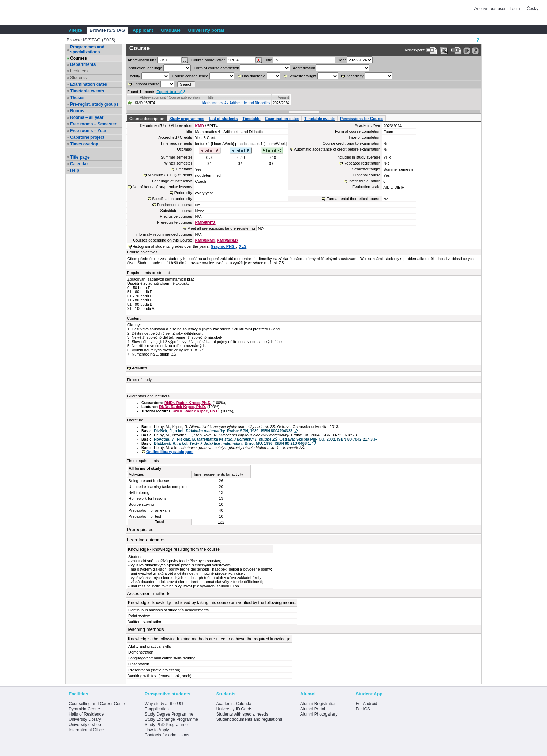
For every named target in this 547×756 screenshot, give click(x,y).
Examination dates (89, 84)
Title (269, 60)
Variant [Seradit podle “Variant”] (283, 97)
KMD (200, 126)
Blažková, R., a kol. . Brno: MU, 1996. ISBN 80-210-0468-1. (233, 443)
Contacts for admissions (167, 735)
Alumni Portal (313, 709)
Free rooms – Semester (93, 124)
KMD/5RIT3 (205, 223)
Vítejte (75, 30)
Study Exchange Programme (171, 719)
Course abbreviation (208, 60)
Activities (139, 368)
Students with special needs (242, 714)
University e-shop (85, 725)
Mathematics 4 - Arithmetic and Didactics (236, 103)
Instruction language (145, 68)
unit (142, 60)
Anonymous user (491, 9)
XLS (243, 246)
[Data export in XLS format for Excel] (444, 51)
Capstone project (87, 137)
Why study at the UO (164, 704)
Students (78, 78)
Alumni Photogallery (319, 714)
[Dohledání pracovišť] (185, 60)
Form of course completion (216, 68)
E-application (156, 709)
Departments (83, 64)
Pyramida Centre (84, 709)
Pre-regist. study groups (94, 104)
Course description (147, 119)
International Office (86, 730)
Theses (77, 98)
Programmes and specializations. (87, 49)
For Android (366, 704)
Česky (533, 9)
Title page (80, 157)
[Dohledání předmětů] (259, 60)
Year (342, 60)
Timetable (251, 119)
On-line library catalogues (170, 452)
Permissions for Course (362, 119)
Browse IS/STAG (107, 30)
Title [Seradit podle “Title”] (211, 97)
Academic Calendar (235, 704)
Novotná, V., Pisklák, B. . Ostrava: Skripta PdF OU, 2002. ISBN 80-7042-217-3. (264, 439)
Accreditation (304, 68)
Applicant (143, 30)
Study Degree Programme (169, 714)
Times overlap (84, 144)
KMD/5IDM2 (228, 240)
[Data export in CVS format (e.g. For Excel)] (456, 51)
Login (515, 9)
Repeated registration (362, 163)
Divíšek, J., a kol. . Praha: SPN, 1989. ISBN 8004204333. (224, 431)
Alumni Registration (319, 704)
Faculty (134, 76)
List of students (224, 119)
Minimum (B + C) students (170, 175)
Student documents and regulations (249, 719)
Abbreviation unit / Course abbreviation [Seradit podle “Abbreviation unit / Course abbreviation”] (170, 97)
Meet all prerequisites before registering (221, 228)
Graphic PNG (223, 246)
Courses (78, 58)
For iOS (363, 709)
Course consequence (190, 76)
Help (75, 170)
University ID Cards (234, 709)
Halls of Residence (86, 714)
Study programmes (187, 119)
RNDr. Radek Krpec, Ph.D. (188, 403)
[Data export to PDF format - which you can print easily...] (432, 51)
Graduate (171, 30)
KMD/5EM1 (205, 240)
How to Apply (157, 730)
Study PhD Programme (166, 725)
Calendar (79, 164)
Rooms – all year (87, 117)
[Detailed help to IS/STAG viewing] (475, 51)
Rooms (77, 111)
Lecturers (79, 71)
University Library (85, 719)
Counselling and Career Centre (98, 704)
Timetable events (87, 91)
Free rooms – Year (88, 131)
